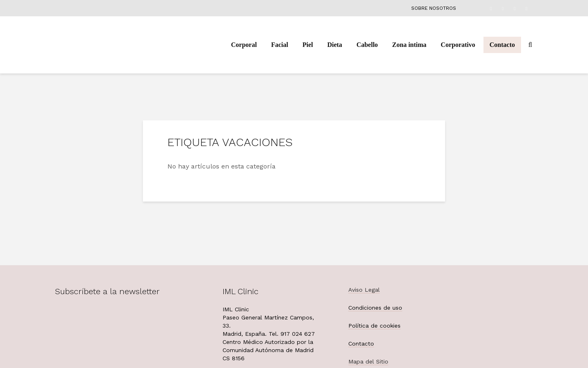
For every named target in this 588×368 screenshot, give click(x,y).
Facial (280, 45)
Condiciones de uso (375, 308)
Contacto (502, 45)
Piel (308, 45)
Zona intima (409, 45)
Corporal (244, 45)
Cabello (367, 45)
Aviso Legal (364, 290)
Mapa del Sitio (368, 361)
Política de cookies (374, 326)
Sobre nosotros (434, 8)
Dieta (334, 45)
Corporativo (458, 45)
